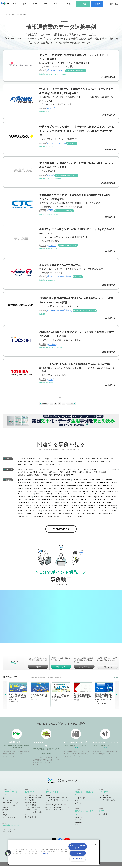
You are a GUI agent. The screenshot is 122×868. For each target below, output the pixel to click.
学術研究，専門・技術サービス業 (103, 460)
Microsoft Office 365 (69, 498)
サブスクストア (59, 512)
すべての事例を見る (61, 530)
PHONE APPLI (85, 501)
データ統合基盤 (32, 802)
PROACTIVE (34, 503)
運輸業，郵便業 (105, 463)
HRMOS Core (58, 492)
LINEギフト (50, 495)
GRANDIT (33, 492)
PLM (99, 501)
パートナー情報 (104, 797)
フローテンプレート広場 (10, 804)
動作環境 (5, 812)
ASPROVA (109, 481)
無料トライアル (61, 668)
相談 (99, 8)
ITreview (78, 819)
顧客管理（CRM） (70, 476)
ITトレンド (79, 821)
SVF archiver (22, 509)
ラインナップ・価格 (9, 807)
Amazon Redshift (89, 481)
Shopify (54, 506)
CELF (96, 484)
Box (63, 484)
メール (29, 515)
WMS (114, 509)
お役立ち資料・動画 (9, 819)
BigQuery (35, 484)
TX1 (80, 509)
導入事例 (12, 14)
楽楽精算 (29, 518)
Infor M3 (94, 492)
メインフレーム (38, 515)
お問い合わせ (112, 2)
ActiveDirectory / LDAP (41, 481)
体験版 (85, 8)
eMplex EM (88, 487)
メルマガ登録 (7, 833)
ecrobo (81, 487)
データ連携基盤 (32, 473)
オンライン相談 (84, 668)
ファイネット (104, 512)
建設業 (38, 463)
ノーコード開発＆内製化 (32, 809)
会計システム (57, 515)
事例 (15, 8)
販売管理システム (84, 518)
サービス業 (21, 460)
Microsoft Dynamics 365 (53, 498)
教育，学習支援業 (56, 463)
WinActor (107, 509)
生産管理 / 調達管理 (33, 476)
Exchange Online (47, 489)
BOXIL (77, 826)
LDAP (32, 495)
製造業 (87, 463)
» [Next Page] (71, 405)
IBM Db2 (74, 492)
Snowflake (83, 506)
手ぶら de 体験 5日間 (57, 799)
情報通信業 (45, 463)
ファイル (114, 512)
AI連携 (20, 470)
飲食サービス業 (55, 465)
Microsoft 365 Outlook (25, 498)
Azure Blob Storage (24, 484)
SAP (80, 503)
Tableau (44, 509)
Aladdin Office (54, 481)
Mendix (97, 495)
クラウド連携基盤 (30, 806)
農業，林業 (94, 463)
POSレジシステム (108, 501)
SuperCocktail (102, 506)
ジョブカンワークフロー (74, 512)
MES (103, 495)
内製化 (74, 473)
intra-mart (110, 492)
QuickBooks (54, 503)
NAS (103, 498)
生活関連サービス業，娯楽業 (73, 463)
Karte (19, 495)
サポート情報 (103, 816)
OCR (26, 501)
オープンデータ (47, 512)
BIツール (57, 484)
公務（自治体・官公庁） (61, 460)
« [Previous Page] (44, 405)
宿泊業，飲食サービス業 (26, 463)
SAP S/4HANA (107, 503)
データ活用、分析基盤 (110, 470)
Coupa (20, 487)
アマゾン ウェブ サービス (32, 512)
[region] (54, 852)
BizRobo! (49, 484)
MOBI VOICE (81, 498)
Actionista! (28, 481)
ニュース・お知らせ (9, 831)
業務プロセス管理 (91, 473)
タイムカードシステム (91, 512)
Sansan (74, 503)
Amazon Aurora (66, 481)
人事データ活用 (65, 473)
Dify (36, 487)
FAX (56, 489)
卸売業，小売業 (85, 460)
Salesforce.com (64, 503)
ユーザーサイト (80, 2)
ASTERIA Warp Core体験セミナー (56, 809)
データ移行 (21, 473)
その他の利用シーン (95, 470)
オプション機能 (7, 802)
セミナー (70, 8)
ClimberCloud (105, 484)
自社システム (72, 518)
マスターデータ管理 (34, 799)
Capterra (78, 824)
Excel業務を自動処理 (31, 811)
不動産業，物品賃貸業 (45, 460)
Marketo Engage (61, 495)
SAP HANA (96, 503)
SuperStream (112, 506)
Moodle (90, 498)
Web (101, 509)
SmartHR (67, 506)
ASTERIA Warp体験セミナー (55, 806)
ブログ (35, 8)
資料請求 (102, 2)
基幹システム (81, 515)
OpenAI (32, 501)
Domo (42, 487)
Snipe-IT (75, 506)
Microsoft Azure (38, 498)
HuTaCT (67, 492)
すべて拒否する (78, 853)
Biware (42, 484)
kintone (25, 495)
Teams (51, 509)
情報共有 (81, 473)
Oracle (38, 501)
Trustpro (75, 509)
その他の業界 (31, 460)
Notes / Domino (111, 498)
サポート (57, 8)
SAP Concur (87, 503)
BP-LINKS (70, 484)
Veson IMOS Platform (91, 509)
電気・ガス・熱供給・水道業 (39, 465)
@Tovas (20, 481)
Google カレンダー (111, 489)
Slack (61, 506)
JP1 (116, 492)
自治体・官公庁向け (31, 819)
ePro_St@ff (98, 487)
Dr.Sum (48, 487)
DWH (63, 487)
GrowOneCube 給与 (45, 492)
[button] (8, 853)
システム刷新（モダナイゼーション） (75, 470)
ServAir (20, 506)
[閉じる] (95, 845)
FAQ (46, 8)
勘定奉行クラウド (69, 515)
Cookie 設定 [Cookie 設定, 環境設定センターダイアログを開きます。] (78, 859)
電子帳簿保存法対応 (56, 476)
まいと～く (21, 515)
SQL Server (92, 506)
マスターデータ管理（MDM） (48, 473)
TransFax (67, 509)
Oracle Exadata (47, 501)
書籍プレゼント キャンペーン (55, 811)
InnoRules (102, 492)
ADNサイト (46, 2)
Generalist (62, 489)
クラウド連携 (56, 470)
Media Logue (88, 495)
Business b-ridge (80, 484)
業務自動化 (21, 476)
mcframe (79, 495)
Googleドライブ (23, 492)
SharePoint (47, 506)
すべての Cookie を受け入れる (78, 847)
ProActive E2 (44, 503)
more (116, 679)
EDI (36, 470)
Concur (113, 484)
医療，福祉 (75, 460)
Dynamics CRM (72, 487)
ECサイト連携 (29, 470)
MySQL (97, 498)
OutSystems (70, 501)
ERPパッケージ (108, 487)
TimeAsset (59, 509)
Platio (94, 501)
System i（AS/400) (34, 509)
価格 (25, 8)
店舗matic (21, 518)
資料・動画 (114, 8)
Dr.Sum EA (56, 487)
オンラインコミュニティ (63, 2)
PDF (77, 501)
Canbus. (90, 484)
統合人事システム (60, 518)
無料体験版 (49, 797)
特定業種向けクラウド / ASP (43, 518)
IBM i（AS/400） (84, 492)
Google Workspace (97, 489)
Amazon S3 (100, 481)
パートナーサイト (92, 2)
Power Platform (23, 503)
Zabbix (20, 512)
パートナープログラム (106, 799)
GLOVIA (70, 489)
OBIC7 (20, 501)
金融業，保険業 (23, 465)
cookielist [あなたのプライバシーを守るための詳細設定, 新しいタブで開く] (45, 854)
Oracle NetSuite (59, 501)
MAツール (72, 495)
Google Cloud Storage (82, 489)
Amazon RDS (77, 481)
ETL (49, 470)
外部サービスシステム (94, 515)
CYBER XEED (29, 487)
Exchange (36, 489)
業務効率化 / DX (104, 473)
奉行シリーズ (108, 515)
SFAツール (38, 506)
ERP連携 (42, 470)
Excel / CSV (27, 489)
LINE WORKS (40, 495)
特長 (4, 800)
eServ (20, 489)
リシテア (48, 515)
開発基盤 (44, 476)
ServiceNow (28, 506)
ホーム (5, 14)
